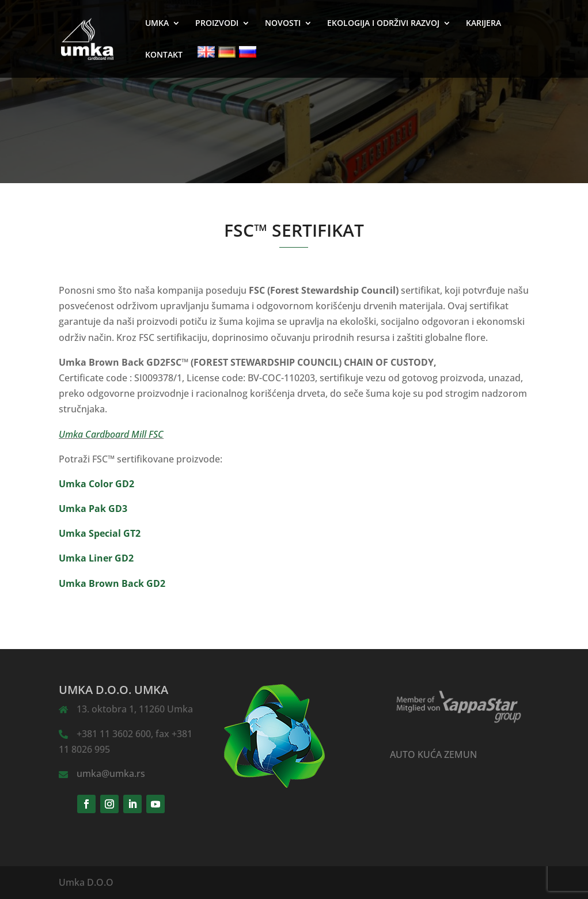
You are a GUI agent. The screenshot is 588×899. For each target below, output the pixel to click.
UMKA (157, 24)
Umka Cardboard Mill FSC (111, 434)
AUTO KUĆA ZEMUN (433, 754)
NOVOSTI (283, 24)
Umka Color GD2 (96, 484)
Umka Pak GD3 (93, 509)
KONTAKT (164, 55)
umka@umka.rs (111, 773)
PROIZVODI (217, 24)
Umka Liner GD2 (96, 558)
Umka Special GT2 (100, 533)
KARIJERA (483, 24)
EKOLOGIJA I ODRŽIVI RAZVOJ (383, 24)
